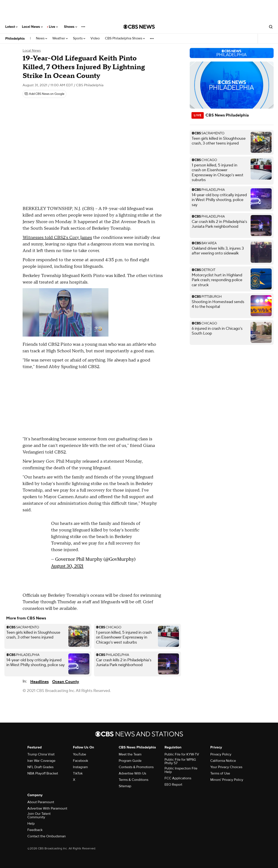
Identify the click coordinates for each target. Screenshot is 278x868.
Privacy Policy (221, 754)
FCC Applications (178, 778)
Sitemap (125, 786)
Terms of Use (220, 773)
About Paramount (41, 802)
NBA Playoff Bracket (43, 773)
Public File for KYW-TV (182, 754)
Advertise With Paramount (47, 808)
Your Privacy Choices (226, 767)
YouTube (80, 754)
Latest (11, 27)
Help (31, 824)
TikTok (78, 773)
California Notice (223, 761)
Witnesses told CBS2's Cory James (57, 238)
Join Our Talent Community (39, 815)
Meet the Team (130, 754)
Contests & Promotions (136, 767)
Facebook (81, 761)
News (42, 38)
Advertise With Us (132, 773)
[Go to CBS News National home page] (139, 27)
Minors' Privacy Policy (227, 780)
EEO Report (173, 785)
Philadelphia (15, 39)
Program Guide (130, 761)
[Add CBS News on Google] (44, 94)
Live (53, 27)
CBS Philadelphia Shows (125, 38)
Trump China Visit (41, 754)
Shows (71, 27)
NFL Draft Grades (40, 767)
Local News (32, 27)
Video (95, 38)
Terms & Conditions (134, 780)
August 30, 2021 (67, 566)
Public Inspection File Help (181, 770)
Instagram (80, 767)
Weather (60, 38)
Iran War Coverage (41, 761)
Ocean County (66, 682)
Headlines (39, 682)
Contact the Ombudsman (47, 836)
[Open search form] (271, 27)
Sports (79, 38)
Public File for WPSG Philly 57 (180, 761)
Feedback (35, 830)
